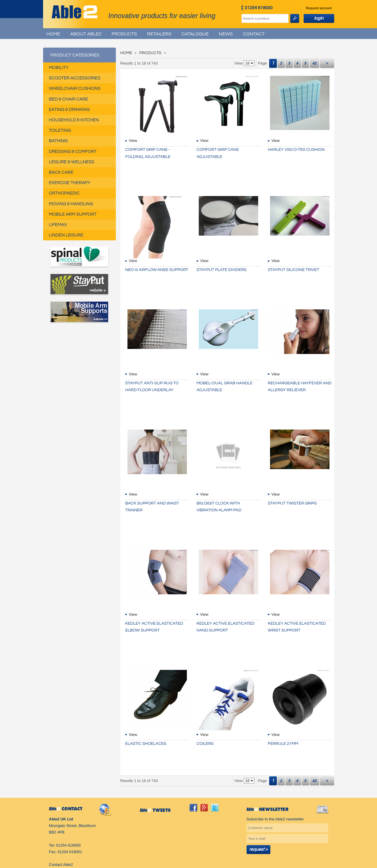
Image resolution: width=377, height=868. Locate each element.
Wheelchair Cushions (75, 88)
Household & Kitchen (74, 120)
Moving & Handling (71, 204)
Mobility (59, 68)
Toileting (60, 130)
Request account (319, 8)
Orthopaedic (64, 193)
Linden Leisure (66, 235)
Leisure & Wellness (72, 162)
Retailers (159, 34)
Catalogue (195, 34)
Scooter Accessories (75, 78)
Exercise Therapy (70, 183)
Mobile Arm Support (73, 214)
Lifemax (58, 225)
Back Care (61, 172)
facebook (193, 808)
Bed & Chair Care (69, 99)
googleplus (204, 808)
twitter (215, 808)
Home (53, 34)
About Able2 (86, 34)
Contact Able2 (61, 865)
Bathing (58, 141)
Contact (254, 34)
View (133, 141)
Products (124, 34)
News (226, 34)
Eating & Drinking (69, 110)
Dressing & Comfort (73, 152)
